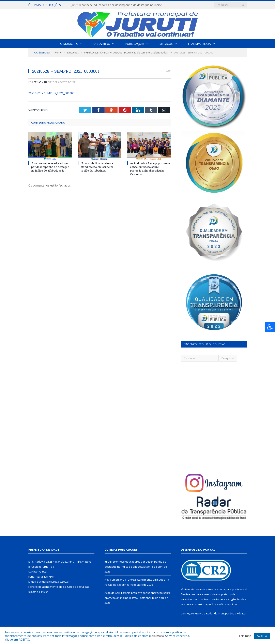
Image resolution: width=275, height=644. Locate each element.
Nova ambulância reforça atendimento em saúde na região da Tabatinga (97, 167)
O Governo (102, 44)
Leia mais (156, 636)
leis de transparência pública (199, 604)
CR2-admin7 (40, 82)
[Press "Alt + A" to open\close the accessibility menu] (270, 327)
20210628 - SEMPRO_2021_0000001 (52, 93)
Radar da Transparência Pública (226, 613)
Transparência (199, 44)
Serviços (166, 44)
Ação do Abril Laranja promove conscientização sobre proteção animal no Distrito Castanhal (150, 169)
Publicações (135, 44)
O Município (69, 44)
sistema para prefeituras (231, 589)
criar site (205, 589)
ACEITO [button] (262, 636)
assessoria (209, 594)
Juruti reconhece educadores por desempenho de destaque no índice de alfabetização (118, 5)
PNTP (198, 613)
